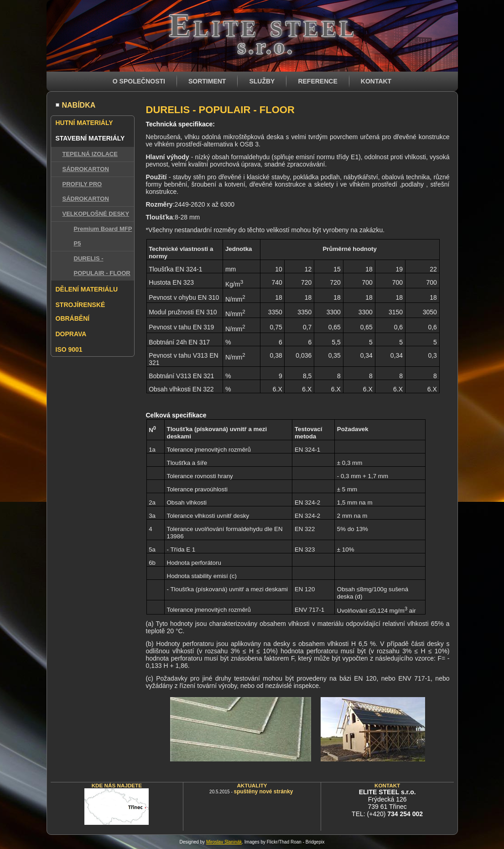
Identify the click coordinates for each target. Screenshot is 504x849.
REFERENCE (317, 81)
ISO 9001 (69, 349)
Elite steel (263, 26)
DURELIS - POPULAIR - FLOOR (102, 266)
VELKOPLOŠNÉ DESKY (96, 214)
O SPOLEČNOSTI (139, 81)
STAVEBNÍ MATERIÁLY (90, 138)
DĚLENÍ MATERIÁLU (87, 289)
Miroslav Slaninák (224, 842)
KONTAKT (376, 81)
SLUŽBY (262, 81)
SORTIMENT (207, 81)
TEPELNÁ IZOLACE (90, 154)
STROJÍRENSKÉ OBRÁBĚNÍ (81, 312)
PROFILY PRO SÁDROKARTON (86, 191)
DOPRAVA (71, 334)
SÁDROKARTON (86, 169)
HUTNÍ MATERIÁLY (84, 123)
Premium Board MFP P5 (103, 236)
